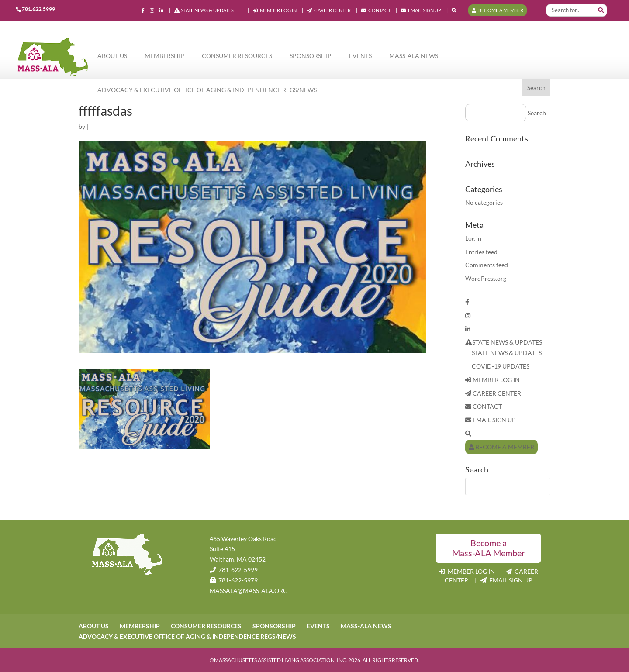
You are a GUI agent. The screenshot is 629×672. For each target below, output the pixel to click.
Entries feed (481, 252)
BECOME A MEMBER (498, 10)
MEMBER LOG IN (275, 10)
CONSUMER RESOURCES (237, 56)
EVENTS (360, 56)
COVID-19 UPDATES (501, 366)
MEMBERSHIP (164, 56)
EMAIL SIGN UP (421, 10)
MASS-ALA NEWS (414, 56)
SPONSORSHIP (311, 56)
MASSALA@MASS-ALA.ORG (249, 591)
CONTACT (376, 10)
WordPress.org (486, 278)
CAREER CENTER (329, 10)
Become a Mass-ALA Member (489, 548)
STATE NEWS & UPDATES (204, 10)
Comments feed (487, 265)
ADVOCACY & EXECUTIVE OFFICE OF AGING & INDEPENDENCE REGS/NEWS (207, 90)
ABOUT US (112, 56)
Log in (473, 238)
